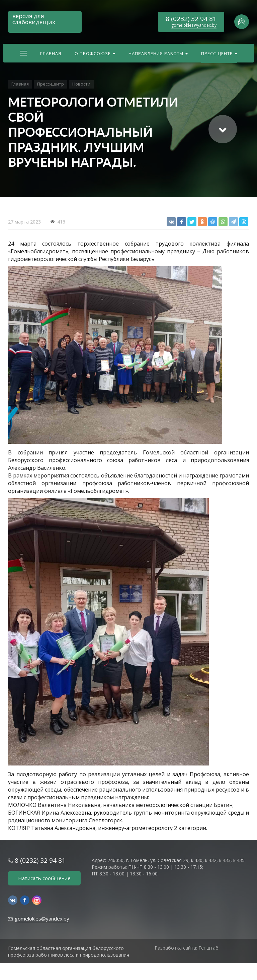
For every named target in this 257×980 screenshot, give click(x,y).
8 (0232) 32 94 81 (191, 19)
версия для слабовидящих (34, 19)
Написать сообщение (44, 878)
